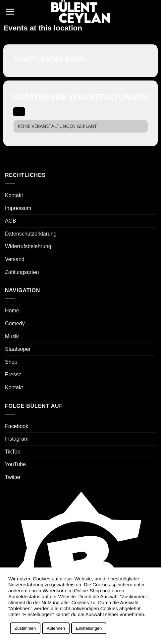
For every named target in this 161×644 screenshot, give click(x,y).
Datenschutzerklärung (31, 234)
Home (12, 311)
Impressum (18, 208)
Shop (11, 362)
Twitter (13, 477)
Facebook (17, 426)
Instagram (17, 439)
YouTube (15, 464)
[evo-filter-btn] (19, 112)
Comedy (15, 323)
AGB (11, 221)
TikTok (13, 452)
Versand (15, 259)
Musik (12, 336)
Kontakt (14, 195)
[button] (10, 12)
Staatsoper (18, 349)
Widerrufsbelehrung (28, 246)
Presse (13, 375)
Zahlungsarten (22, 272)
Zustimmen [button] (25, 628)
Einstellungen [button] (89, 628)
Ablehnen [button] (56, 628)
